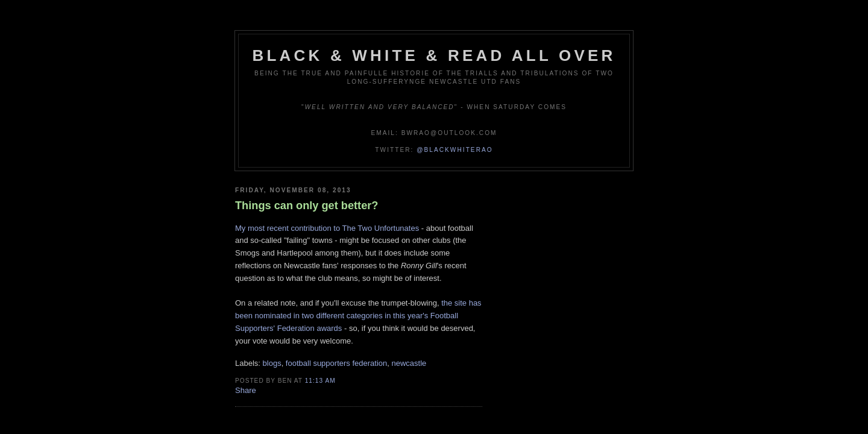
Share (246, 390)
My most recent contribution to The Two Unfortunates (327, 228)
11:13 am (320, 381)
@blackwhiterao (454, 150)
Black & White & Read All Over (434, 55)
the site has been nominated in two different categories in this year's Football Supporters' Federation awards (358, 316)
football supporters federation (336, 363)
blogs (272, 363)
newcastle (409, 363)
